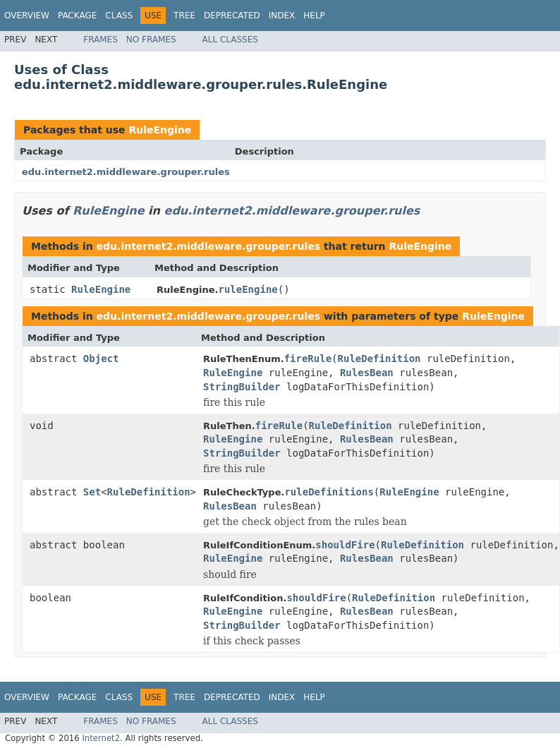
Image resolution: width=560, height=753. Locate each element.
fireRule (308, 359)
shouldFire (345, 545)
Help (314, 16)
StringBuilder (242, 387)
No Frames (151, 40)
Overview (27, 16)
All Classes (230, 40)
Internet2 (101, 738)
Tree (184, 16)
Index (282, 16)
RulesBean (367, 373)
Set (92, 492)
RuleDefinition (379, 359)
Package (77, 16)
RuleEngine (160, 130)
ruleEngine (248, 289)
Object (101, 359)
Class (119, 16)
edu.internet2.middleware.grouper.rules (126, 172)
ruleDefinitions (329, 492)
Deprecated (232, 16)
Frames (101, 40)
